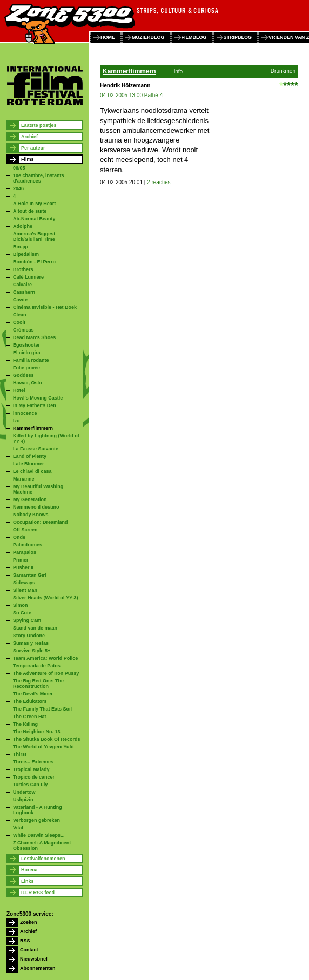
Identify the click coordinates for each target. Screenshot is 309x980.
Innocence (25, 413)
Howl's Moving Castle (38, 398)
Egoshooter (26, 345)
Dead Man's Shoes (34, 337)
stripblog (238, 37)
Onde (19, 537)
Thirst (20, 754)
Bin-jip (21, 247)
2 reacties (159, 182)
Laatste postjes (39, 125)
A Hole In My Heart (34, 204)
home (108, 37)
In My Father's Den (35, 405)
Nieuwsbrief (34, 959)
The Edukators (30, 701)
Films (28, 159)
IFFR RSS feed (38, 893)
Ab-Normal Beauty (34, 219)
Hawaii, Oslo (28, 383)
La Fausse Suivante (36, 449)
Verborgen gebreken (36, 820)
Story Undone (29, 636)
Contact (29, 950)
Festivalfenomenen (43, 859)
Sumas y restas (31, 643)
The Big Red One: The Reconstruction (38, 684)
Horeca (29, 870)
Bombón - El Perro (34, 262)
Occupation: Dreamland (41, 522)
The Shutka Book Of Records (47, 739)
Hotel (19, 390)
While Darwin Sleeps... (39, 835)
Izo (16, 421)
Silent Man (25, 590)
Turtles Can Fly (30, 785)
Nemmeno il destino (36, 507)
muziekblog (148, 37)
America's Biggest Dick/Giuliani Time (34, 236)
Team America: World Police (45, 658)
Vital (18, 828)
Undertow (24, 792)
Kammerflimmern (33, 428)
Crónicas (23, 330)
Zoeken (29, 922)
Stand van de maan (35, 628)
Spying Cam (27, 620)
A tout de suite (30, 211)
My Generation (30, 499)
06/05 (19, 168)
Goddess (23, 375)
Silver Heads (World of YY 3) (46, 598)
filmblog (194, 37)
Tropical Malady (31, 769)
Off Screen (25, 530)
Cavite (20, 300)
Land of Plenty (30, 456)
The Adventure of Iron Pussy (46, 673)
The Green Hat (30, 717)
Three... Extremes (33, 762)
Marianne (24, 479)
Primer (21, 560)
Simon (21, 605)
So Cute (22, 613)
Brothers (23, 269)
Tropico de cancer (34, 777)
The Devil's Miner (33, 694)
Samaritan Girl (30, 575)
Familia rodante (31, 360)
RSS (25, 941)
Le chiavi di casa (32, 471)
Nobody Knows (31, 515)
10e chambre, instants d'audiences (39, 178)
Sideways (24, 583)
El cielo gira (27, 353)
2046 (18, 188)
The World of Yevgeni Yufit (43, 747)
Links (28, 881)
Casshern (24, 292)
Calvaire (22, 285)
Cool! (19, 322)
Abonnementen (38, 968)
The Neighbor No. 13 (37, 732)
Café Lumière (28, 277)
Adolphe (23, 226)
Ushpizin (23, 800)
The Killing (25, 724)
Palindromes (28, 545)
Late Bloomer (29, 464)
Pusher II (23, 567)
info (178, 72)
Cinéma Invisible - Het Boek (45, 307)
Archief (29, 137)
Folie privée (26, 368)
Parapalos (25, 552)
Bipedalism (26, 254)
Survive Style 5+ (32, 651)
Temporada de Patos (37, 666)
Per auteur (33, 148)
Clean (20, 315)
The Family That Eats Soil (42, 709)
